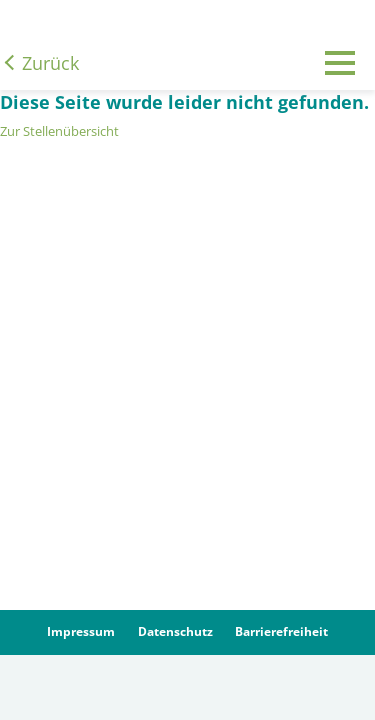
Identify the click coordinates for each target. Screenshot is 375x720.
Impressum (81, 631)
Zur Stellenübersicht (59, 131)
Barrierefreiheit (281, 631)
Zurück (50, 63)
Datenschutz (175, 631)
